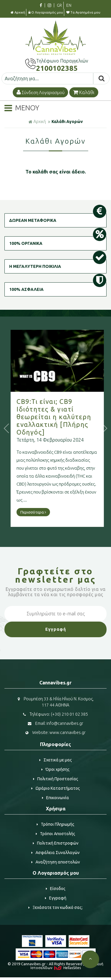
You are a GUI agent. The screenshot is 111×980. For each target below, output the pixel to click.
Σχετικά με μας (56, 760)
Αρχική (18, 12)
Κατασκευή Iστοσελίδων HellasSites (67, 966)
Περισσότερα (50, 512)
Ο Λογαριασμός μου (46, 12)
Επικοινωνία (55, 798)
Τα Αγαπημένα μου (83, 12)
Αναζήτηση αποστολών (56, 862)
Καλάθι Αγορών (67, 122)
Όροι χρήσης (55, 769)
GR (59, 5)
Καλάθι (84, 92)
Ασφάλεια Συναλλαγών (55, 853)
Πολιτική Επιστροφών (56, 843)
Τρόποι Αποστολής (55, 834)
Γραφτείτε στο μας (56, 575)
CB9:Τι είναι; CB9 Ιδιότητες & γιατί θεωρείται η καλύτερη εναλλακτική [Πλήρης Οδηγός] (71, 417)
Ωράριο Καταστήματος (56, 788)
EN (69, 5)
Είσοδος (56, 889)
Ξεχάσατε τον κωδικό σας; (55, 907)
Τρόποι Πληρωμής (55, 824)
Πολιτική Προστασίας (56, 779)
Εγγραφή (56, 898)
